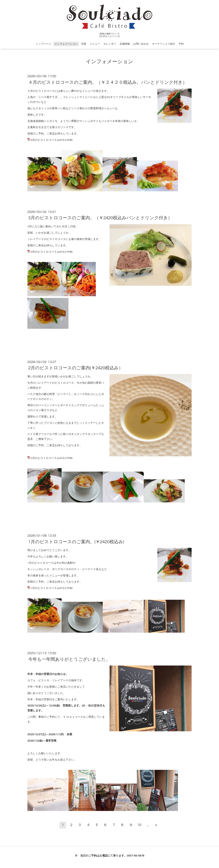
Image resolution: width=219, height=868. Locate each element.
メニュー (95, 44)
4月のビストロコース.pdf (46, 140)
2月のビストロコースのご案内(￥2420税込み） (76, 368)
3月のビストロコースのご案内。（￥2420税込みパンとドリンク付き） (100, 218)
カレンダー (110, 44)
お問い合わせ (141, 44)
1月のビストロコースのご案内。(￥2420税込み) (76, 542)
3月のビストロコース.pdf (46, 252)
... (148, 825)
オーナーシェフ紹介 (164, 44)
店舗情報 (125, 44)
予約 (181, 44)
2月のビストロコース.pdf (46, 458)
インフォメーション (66, 44)
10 (139, 825)
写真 (84, 44)
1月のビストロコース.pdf (46, 588)
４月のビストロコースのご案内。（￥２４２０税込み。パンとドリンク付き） (108, 82)
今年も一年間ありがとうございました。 (69, 659)
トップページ (43, 44)
